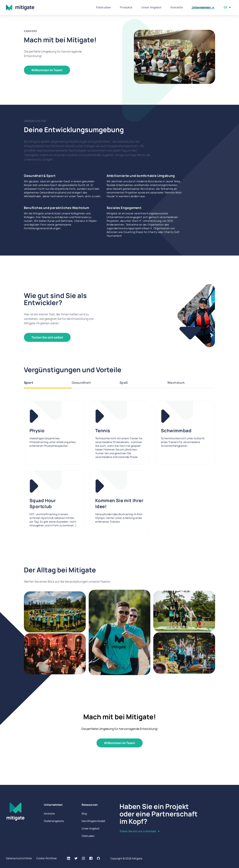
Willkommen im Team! (47, 70)
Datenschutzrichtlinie (19, 858)
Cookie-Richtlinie (46, 858)
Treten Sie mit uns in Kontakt (139, 831)
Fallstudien (103, 7)
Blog (84, 813)
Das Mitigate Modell (93, 821)
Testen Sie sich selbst (47, 337)
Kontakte (177, 7)
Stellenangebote (54, 821)
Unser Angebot (151, 7)
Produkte (126, 7)
